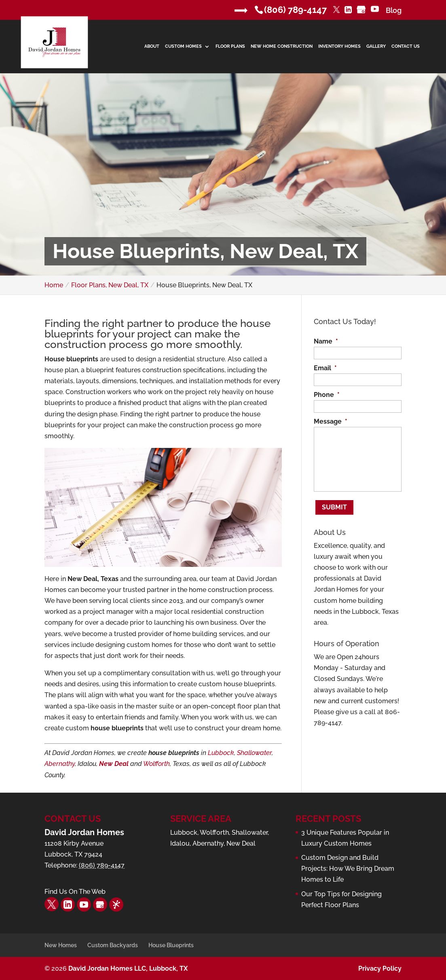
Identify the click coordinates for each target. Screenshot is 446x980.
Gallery (376, 47)
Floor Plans (230, 47)
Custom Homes (183, 47)
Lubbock (221, 753)
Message (331, 421)
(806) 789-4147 (295, 10)
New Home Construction (282, 47)
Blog (394, 10)
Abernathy (60, 764)
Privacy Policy (380, 968)
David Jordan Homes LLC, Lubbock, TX (128, 968)
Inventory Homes (339, 47)
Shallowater (254, 753)
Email (325, 368)
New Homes (61, 945)
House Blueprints (171, 945)
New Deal (114, 764)
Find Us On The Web (75, 892)
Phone (327, 395)
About (152, 47)
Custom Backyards (113, 945)
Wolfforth (156, 764)
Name (326, 341)
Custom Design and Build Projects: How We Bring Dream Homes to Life (348, 869)
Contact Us (406, 47)
